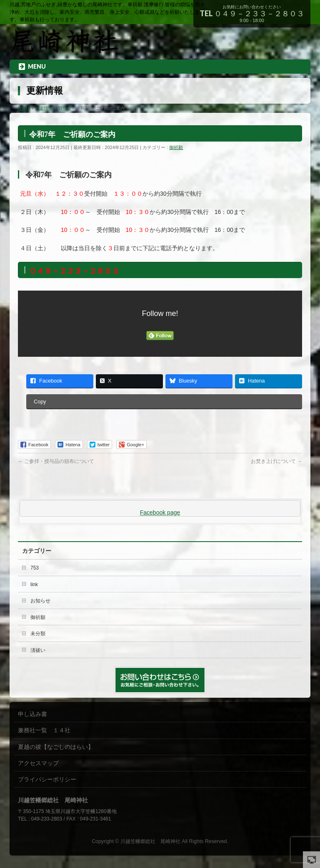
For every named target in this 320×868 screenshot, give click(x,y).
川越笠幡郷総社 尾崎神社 (150, 841)
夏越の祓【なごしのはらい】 (56, 747)
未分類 (38, 634)
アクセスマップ (38, 763)
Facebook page (160, 512)
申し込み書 (32, 714)
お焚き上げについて (276, 461)
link (34, 584)
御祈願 (176, 147)
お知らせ (40, 601)
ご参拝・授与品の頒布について (56, 461)
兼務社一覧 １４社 (44, 730)
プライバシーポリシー (47, 779)
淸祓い (38, 650)
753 (35, 568)
